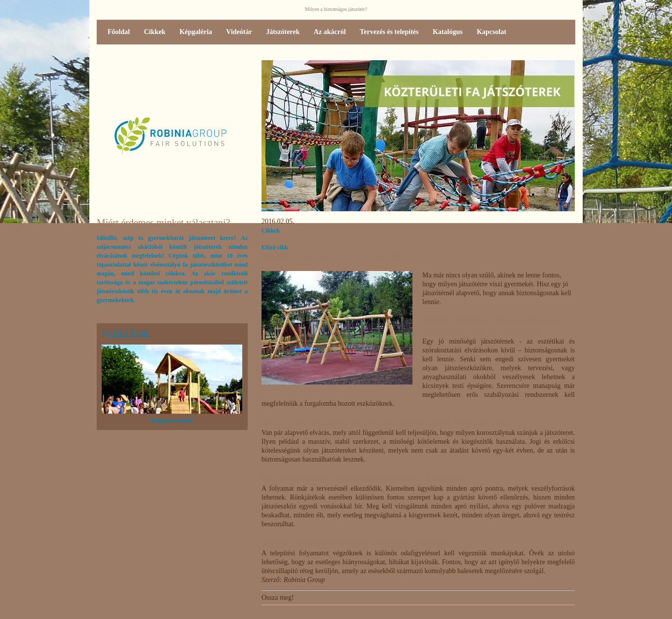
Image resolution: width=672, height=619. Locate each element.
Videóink (126, 334)
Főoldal (119, 32)
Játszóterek (283, 32)
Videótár (239, 32)
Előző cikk (275, 247)
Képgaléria (196, 32)
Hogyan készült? (172, 421)
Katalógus (448, 32)
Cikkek (155, 32)
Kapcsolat (491, 32)
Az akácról (330, 32)
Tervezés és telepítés (389, 32)
